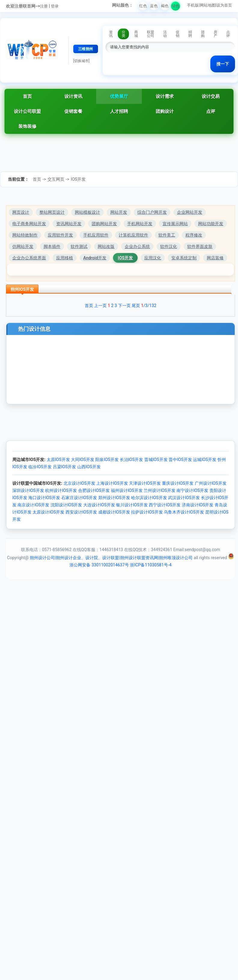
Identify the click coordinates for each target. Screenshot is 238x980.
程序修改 (194, 235)
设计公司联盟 (27, 111)
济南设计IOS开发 (198, 505)
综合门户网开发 (152, 212)
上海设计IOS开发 (112, 483)
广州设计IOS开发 (211, 483)
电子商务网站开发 (29, 224)
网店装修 (215, 258)
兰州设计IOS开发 (160, 490)
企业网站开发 (190, 212)
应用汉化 (153, 258)
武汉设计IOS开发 (184, 498)
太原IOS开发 (58, 460)
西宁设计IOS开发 (165, 505)
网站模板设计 (87, 212)
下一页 (124, 306)
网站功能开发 (211, 224)
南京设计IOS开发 (33, 505)
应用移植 (65, 258)
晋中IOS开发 (180, 460)
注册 (44, 6)
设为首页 (224, 5)
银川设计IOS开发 (132, 505)
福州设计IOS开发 (127, 490)
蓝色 (154, 6)
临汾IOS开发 (40, 467)
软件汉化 (169, 246)
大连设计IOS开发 (99, 505)
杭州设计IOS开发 (61, 490)
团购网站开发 (104, 224)
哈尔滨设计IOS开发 (149, 498)
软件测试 (79, 246)
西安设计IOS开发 (81, 512)
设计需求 (165, 96)
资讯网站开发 (69, 224)
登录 (55, 6)
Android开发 (95, 258)
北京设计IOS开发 (79, 483)
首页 (27, 96)
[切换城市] (81, 61)
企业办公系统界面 (29, 258)
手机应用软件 (96, 235)
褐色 (165, 6)
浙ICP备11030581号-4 (151, 565)
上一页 (100, 306)
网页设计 (21, 212)
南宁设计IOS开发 (192, 490)
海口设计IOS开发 (44, 498)
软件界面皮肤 (200, 246)
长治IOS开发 (132, 460)
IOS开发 (78, 179)
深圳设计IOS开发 (28, 490)
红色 (143, 6)
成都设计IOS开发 (114, 512)
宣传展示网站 (175, 224)
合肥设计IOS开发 (94, 490)
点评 (211, 111)
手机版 (193, 5)
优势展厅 (119, 96)
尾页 (136, 306)
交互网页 (56, 179)
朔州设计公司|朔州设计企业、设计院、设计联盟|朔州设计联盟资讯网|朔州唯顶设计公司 (111, 558)
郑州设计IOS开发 (114, 498)
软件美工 (167, 235)
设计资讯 (73, 96)
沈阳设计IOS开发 (66, 505)
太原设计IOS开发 (48, 512)
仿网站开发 (23, 246)
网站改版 (106, 246)
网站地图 (208, 5)
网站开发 (119, 212)
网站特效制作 (25, 235)
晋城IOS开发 (156, 460)
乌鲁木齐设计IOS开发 (184, 512)
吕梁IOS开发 (65, 467)
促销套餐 (73, 111)
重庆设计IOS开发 (178, 483)
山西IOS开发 (89, 467)
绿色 (175, 6)
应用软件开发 (60, 235)
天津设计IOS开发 (145, 483)
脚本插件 (52, 246)
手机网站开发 (140, 224)
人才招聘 (119, 111)
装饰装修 (27, 126)
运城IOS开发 (205, 460)
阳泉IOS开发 (107, 460)
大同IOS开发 (83, 460)
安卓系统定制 (184, 258)
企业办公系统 (137, 246)
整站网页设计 (52, 212)
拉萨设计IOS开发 (147, 512)
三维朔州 (86, 49)
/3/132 (149, 306)
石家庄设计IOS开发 (79, 498)
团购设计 (165, 111)
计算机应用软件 (133, 235)
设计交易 (211, 96)
